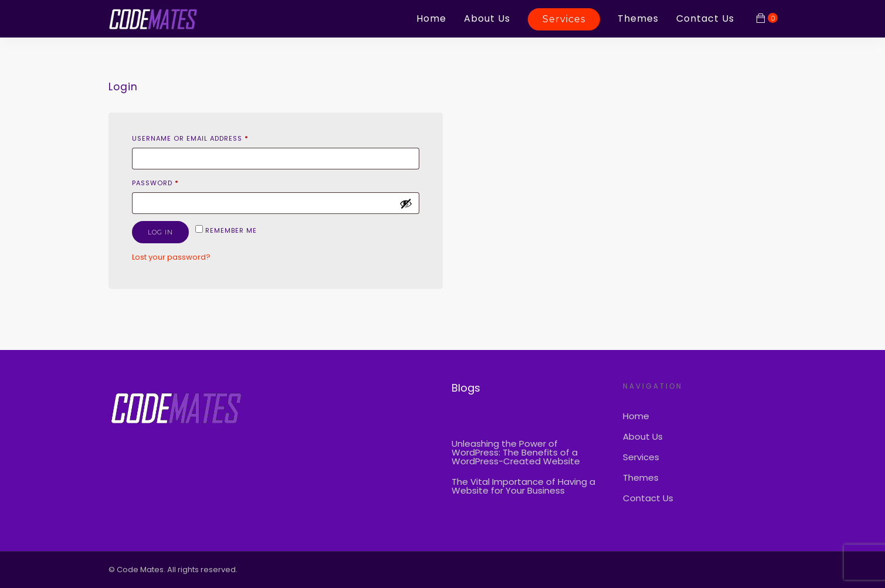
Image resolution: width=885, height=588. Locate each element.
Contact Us (705, 18)
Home (431, 18)
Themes (638, 18)
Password (155, 183)
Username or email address (190, 138)
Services (564, 19)
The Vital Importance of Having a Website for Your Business (523, 486)
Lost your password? (171, 257)
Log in (160, 232)
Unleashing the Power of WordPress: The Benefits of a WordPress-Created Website (516, 452)
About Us (487, 18)
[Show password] (406, 203)
